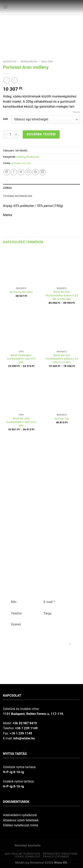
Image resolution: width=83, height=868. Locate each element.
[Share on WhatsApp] (7, 172)
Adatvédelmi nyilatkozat (20, 815)
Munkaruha (29, 61)
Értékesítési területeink (60, 854)
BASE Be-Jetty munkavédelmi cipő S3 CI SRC (21, 422)
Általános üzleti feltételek (21, 820)
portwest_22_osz (21, 163)
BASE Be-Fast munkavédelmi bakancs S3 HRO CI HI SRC (62, 359)
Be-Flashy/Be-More (21, 292)
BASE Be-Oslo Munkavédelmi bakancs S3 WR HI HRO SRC (62, 295)
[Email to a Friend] (28, 172)
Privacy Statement (56, 857)
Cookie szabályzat (27, 857)
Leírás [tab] (7, 188)
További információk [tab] (18, 196)
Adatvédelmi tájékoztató (22, 854)
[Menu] (5, 7)
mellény (47, 61)
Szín (5, 119)
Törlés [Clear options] (76, 112)
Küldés (41, 658)
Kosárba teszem (41, 134)
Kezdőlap (10, 61)
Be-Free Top (62, 419)
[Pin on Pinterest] (35, 172)
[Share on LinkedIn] (43, 172)
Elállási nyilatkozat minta (21, 825)
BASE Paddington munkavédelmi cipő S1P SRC (21, 359)
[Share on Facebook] (14, 172)
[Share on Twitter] (21, 172)
